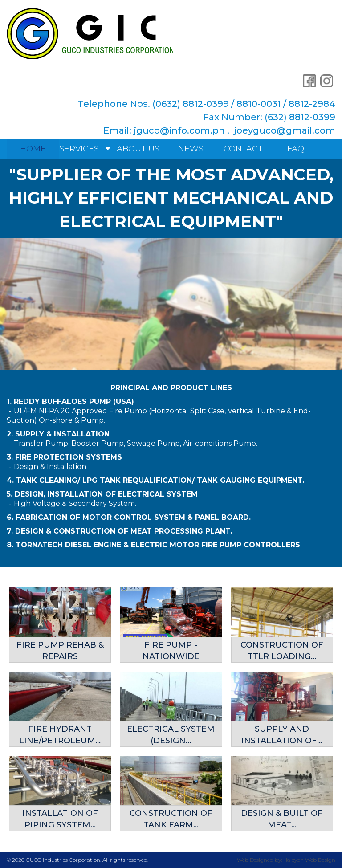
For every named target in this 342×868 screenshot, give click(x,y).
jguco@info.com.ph (179, 130)
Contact (243, 149)
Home (33, 149)
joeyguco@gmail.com (285, 130)
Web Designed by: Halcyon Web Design (286, 859)
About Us (138, 149)
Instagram (326, 81)
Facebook (309, 81)
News (191, 149)
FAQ (296, 149)
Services (79, 149)
